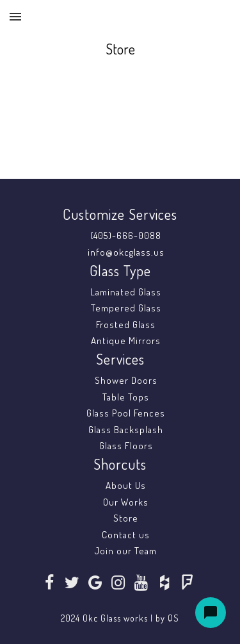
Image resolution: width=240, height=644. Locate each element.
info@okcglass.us (126, 252)
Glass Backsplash (126, 430)
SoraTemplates (110, 605)
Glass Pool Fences (126, 413)
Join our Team (126, 551)
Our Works (126, 502)
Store (126, 518)
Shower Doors (126, 380)
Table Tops (126, 397)
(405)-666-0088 (126, 235)
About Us (126, 485)
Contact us (126, 535)
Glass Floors (126, 446)
